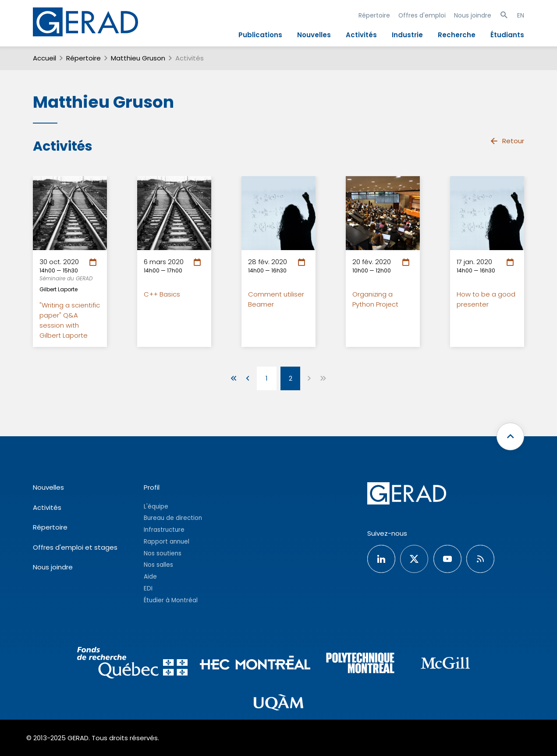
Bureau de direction (173, 518)
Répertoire (374, 15)
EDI (148, 588)
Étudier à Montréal (171, 600)
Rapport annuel (167, 542)
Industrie (407, 35)
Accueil (44, 58)
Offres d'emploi (422, 15)
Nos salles (158, 565)
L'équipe (156, 507)
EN (521, 15)
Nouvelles (314, 35)
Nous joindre (473, 15)
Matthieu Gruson (138, 58)
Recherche (457, 35)
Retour (507, 141)
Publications (260, 35)
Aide (150, 577)
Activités (361, 35)
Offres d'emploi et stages (75, 547)
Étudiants (507, 35)
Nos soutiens (163, 553)
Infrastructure (164, 530)
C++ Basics (162, 294)
